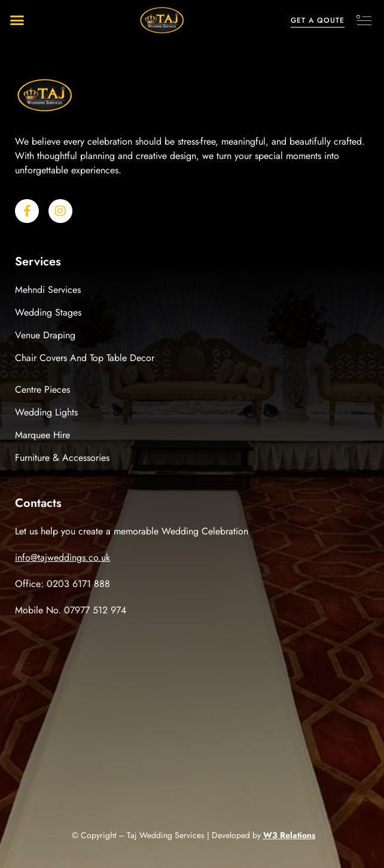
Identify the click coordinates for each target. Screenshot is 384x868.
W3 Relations (289, 835)
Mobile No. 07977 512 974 (71, 610)
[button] (17, 20)
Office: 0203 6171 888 (63, 584)
